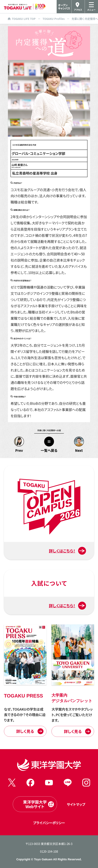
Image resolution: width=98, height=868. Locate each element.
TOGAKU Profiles (54, 19)
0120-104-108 (49, 851)
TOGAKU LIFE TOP (22, 19)
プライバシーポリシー (49, 823)
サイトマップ (76, 804)
